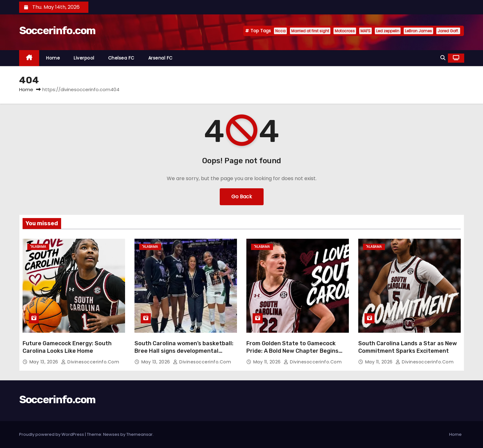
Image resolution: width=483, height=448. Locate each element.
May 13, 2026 (45, 362)
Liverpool (84, 58)
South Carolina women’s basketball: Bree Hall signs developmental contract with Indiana (184, 351)
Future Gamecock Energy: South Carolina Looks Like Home (67, 347)
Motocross (345, 31)
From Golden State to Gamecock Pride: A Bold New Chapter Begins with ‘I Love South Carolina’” (292, 351)
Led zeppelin (388, 31)
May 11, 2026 (268, 362)
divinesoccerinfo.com (90, 362)
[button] (443, 58)
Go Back (242, 197)
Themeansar (139, 434)
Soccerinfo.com (57, 31)
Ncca (280, 31)
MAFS (365, 31)
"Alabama (38, 247)
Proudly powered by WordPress (52, 434)
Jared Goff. (448, 31)
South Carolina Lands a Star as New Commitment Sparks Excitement (408, 347)
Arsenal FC (160, 58)
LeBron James (418, 31)
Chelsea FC (121, 58)
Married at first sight (310, 31)
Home (53, 58)
